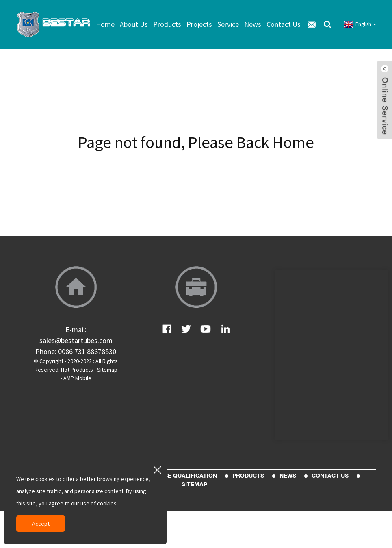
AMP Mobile (77, 378)
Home (105, 24)
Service (228, 24)
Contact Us (284, 24)
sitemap (194, 484)
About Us (134, 24)
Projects (199, 24)
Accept (41, 524)
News (253, 24)
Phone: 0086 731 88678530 (76, 351)
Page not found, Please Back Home (196, 142)
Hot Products (77, 370)
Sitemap (107, 370)
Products (167, 24)
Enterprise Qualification (176, 476)
